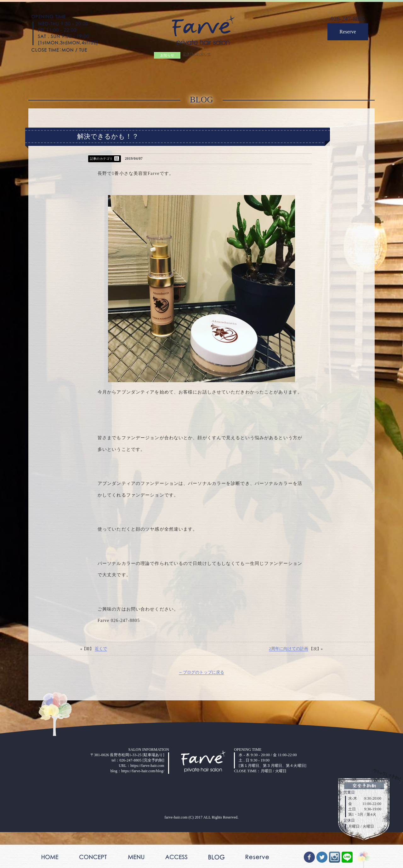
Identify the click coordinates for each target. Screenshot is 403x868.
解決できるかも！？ (108, 140)
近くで (102, 686)
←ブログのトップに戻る (202, 710)
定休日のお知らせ (196, 55)
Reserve (346, 34)
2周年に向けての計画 (288, 686)
